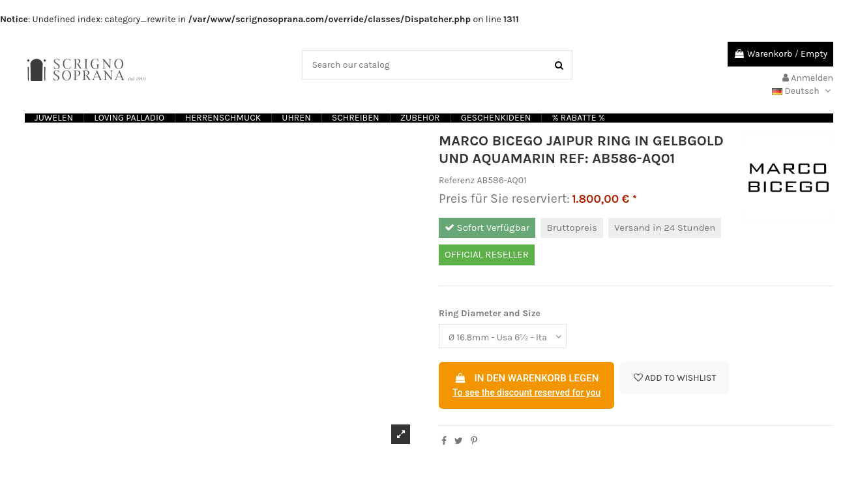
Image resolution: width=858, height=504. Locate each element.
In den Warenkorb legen (526, 386)
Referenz (457, 180)
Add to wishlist (675, 378)
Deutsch (803, 91)
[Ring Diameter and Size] (503, 336)
